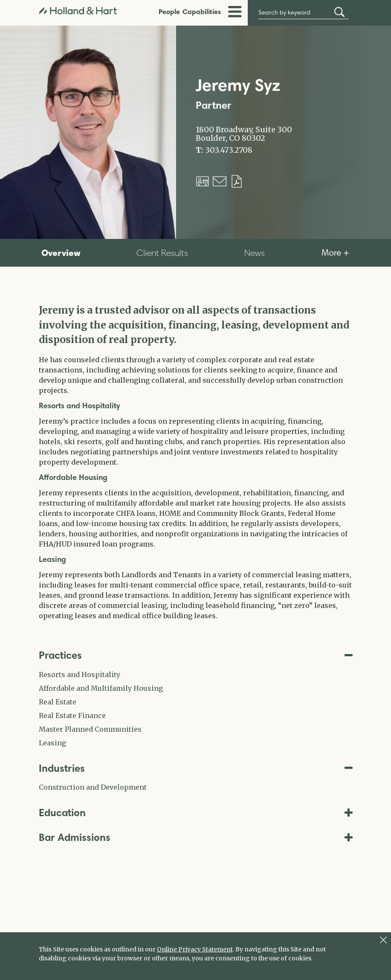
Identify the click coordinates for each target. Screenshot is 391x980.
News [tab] (255, 253)
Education (196, 813)
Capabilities (202, 12)
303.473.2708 (229, 150)
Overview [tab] (61, 253)
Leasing (52, 743)
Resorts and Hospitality (80, 675)
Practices (196, 655)
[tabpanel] (196, 462)
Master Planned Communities (90, 729)
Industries (196, 768)
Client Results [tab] (162, 253)
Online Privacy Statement (195, 949)
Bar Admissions (196, 837)
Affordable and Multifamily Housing (101, 688)
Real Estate (58, 702)
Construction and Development (93, 787)
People (169, 12)
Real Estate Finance (72, 715)
